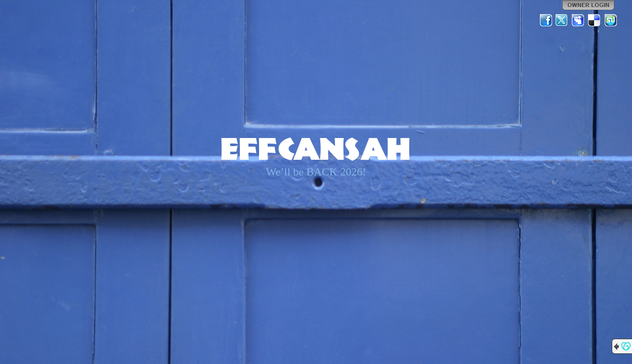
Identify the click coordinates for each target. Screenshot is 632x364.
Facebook (546, 20)
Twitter (562, 20)
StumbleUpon (611, 20)
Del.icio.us (595, 20)
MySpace (578, 20)
